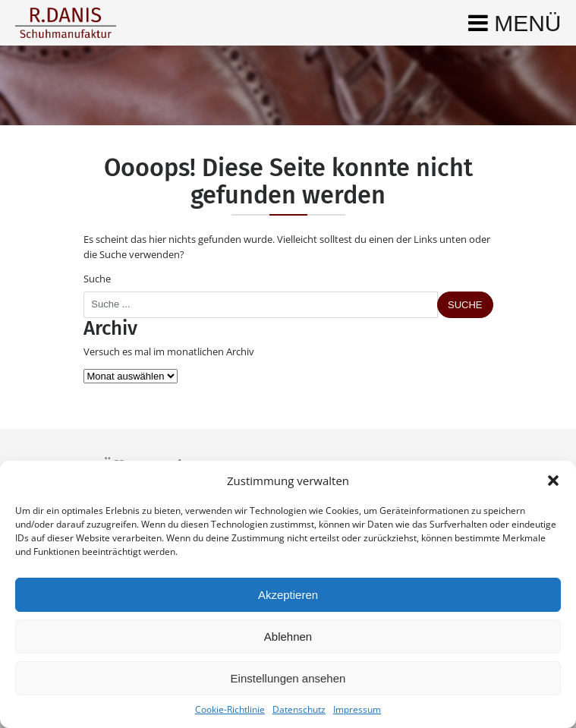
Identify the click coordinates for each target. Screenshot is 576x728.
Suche (97, 279)
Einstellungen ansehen (288, 678)
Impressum (357, 709)
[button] (553, 481)
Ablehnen (288, 637)
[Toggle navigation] (515, 23)
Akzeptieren (288, 595)
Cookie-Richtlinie (230, 709)
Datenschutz (299, 709)
